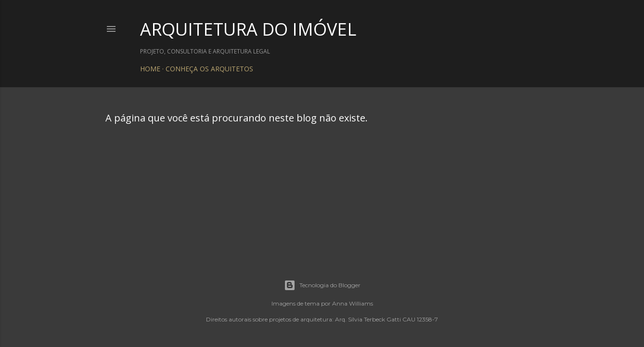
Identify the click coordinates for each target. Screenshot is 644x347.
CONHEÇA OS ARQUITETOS (209, 69)
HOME (150, 69)
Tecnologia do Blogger (322, 285)
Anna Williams (353, 303)
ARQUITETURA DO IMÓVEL (248, 29)
